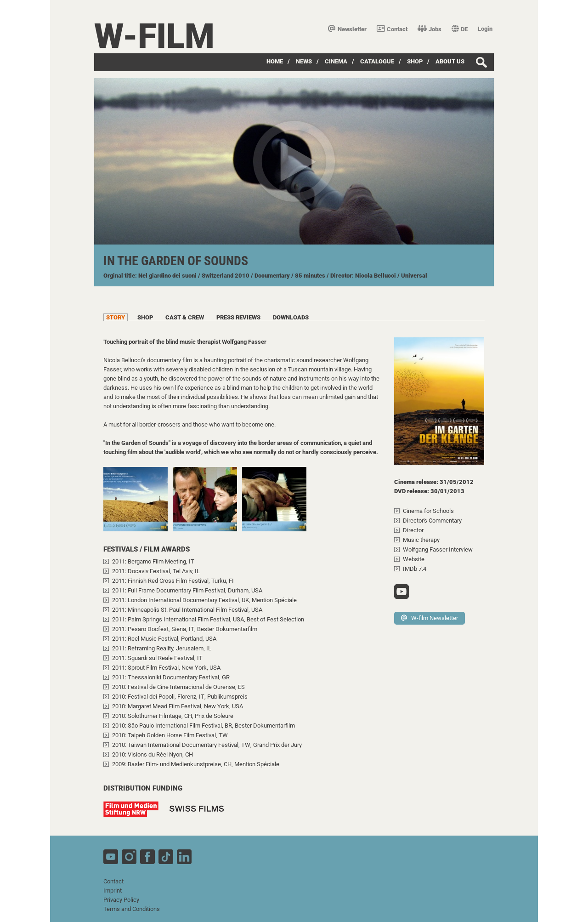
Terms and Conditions (132, 909)
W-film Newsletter (430, 618)
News (304, 61)
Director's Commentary (432, 521)
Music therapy (421, 540)
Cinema (336, 61)
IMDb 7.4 (415, 569)
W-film (154, 36)
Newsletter (347, 29)
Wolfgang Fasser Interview (438, 549)
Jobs (430, 29)
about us (450, 61)
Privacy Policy (121, 900)
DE (460, 29)
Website (414, 559)
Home (275, 61)
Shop (415, 61)
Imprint (113, 891)
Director (413, 530)
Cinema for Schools (428, 511)
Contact (392, 29)
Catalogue (377, 61)
